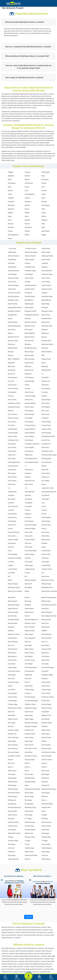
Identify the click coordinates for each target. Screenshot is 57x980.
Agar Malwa (46, 231)
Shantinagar (46, 793)
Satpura (11, 760)
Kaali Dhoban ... (13, 514)
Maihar (27, 235)
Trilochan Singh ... (14, 841)
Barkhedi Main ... (13, 322)
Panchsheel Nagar (31, 667)
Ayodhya (44, 293)
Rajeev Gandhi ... (13, 719)
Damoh (44, 183)
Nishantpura (12, 653)
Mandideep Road (47, 587)
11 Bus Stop (12, 248)
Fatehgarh (45, 418)
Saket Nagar (12, 741)
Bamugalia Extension (32, 315)
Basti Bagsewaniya (14, 326)
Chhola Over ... (46, 381)
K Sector (27, 510)
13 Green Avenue (30, 248)
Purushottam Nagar (31, 701)
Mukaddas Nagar (14, 605)
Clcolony (11, 396)
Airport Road (46, 260)
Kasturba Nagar (30, 529)
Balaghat (11, 176)
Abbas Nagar (46, 252)
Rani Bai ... (11, 726)
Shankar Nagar (13, 789)
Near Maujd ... (46, 627)
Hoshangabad (29, 194)
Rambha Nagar (47, 723)
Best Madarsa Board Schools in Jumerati (36, 969)
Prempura (28, 693)
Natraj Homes (46, 620)
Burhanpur (45, 179)
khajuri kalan (46, 540)
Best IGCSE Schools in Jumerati (36, 961)
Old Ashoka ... (46, 656)
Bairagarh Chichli (30, 311)
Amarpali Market (13, 271)
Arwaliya (28, 282)
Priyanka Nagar (30, 697)
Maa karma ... (46, 576)
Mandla (44, 202)
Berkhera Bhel (12, 348)
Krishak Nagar (13, 554)
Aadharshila (12, 252)
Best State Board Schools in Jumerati (28, 951)
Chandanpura (29, 377)
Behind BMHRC (30, 333)
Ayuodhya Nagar (47, 296)
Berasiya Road (46, 341)
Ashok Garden (46, 285)
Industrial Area (30, 481)
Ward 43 (27, 859)
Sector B (44, 763)
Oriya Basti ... (12, 664)
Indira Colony (12, 477)
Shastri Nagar (29, 796)
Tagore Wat (45, 830)
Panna (27, 209)
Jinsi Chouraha (13, 506)
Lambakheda (46, 565)
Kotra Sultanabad (31, 551)
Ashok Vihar (12, 289)
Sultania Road (13, 826)
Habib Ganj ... (29, 455)
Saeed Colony (29, 737)
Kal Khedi (28, 517)
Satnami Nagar (47, 756)
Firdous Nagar (46, 422)
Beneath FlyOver (13, 337)
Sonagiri (44, 815)
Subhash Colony (13, 822)
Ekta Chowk (45, 414)
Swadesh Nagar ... (31, 830)
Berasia (44, 337)
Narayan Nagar (13, 612)
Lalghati (11, 565)
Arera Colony (46, 278)
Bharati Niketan (47, 352)
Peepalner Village (47, 675)
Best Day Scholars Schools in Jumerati (37, 935)
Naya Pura (45, 623)
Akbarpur (45, 267)
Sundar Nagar (29, 826)
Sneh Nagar (29, 815)
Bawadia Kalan (30, 326)
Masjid (27, 591)
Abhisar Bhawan (30, 256)
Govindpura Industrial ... (33, 444)
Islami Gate (12, 484)
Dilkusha (11, 411)
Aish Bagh (11, 263)
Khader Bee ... (46, 536)
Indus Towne (12, 481)
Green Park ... (46, 447)
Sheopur (11, 224)
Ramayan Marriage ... (32, 723)
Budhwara (28, 374)
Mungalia (28, 605)
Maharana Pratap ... (48, 580)
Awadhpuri (28, 293)
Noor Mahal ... (29, 656)
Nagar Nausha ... (14, 609)
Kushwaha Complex (15, 558)
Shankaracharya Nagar (32, 789)
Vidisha (27, 231)
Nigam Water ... (30, 649)
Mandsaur (11, 205)
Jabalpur (11, 198)
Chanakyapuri (13, 377)
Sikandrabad (29, 811)
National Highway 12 (32, 620)
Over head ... (46, 664)
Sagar (10, 216)
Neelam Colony (30, 631)
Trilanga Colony (30, 837)
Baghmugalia (29, 304)
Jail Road (28, 495)
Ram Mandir (46, 719)
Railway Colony (47, 708)
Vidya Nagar (46, 852)
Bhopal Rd (11, 363)
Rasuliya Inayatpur (31, 726)
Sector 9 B (11, 763)
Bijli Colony (11, 366)
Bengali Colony (30, 337)
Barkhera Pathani (31, 322)
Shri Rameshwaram (14, 807)
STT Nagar (28, 819)
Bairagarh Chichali (14, 311)
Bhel (43, 355)
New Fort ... (29, 642)
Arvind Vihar (12, 282)
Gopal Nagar (29, 440)
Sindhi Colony (12, 815)
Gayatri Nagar (46, 433)
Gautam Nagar (13, 433)
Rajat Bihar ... (12, 715)
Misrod (27, 597)
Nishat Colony (29, 653)
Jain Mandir (45, 495)
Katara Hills (29, 532)
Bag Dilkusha (29, 300)
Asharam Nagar (13, 285)
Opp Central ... (46, 660)
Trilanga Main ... (47, 837)
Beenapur (45, 330)
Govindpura (12, 444)
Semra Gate (45, 771)
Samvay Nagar (13, 745)
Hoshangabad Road (31, 462)
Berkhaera (11, 344)
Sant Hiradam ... (47, 745)
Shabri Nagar (12, 778)
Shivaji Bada (12, 804)
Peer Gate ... (29, 679)
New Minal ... (29, 645)
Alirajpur (11, 172)
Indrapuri (28, 477)
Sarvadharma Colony (49, 752)
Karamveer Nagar (31, 525)
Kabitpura (28, 514)
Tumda (27, 844)
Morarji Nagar (12, 601)
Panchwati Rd (29, 671)
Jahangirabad (29, 492)
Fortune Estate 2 (30, 425)
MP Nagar (28, 601)
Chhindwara (29, 183)
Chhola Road (12, 385)
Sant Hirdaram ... (14, 749)
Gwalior (44, 191)
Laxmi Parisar (12, 569)
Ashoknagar (46, 172)
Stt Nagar (45, 819)
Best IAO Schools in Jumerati (11, 969)
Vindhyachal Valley (31, 855)
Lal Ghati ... (12, 562)
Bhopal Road (29, 363)
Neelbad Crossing (14, 634)
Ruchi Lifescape (13, 737)
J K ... (10, 488)
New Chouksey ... (47, 638)
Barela (10, 319)
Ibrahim (44, 466)
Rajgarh (11, 213)
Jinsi (43, 503)
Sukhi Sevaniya (46, 822)
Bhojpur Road (46, 359)
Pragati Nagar (46, 690)
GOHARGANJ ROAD (48, 436)
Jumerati (11, 510)
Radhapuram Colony (15, 708)
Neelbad (44, 631)
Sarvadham (29, 752)
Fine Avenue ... (13, 422)
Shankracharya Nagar (49, 789)
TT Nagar (45, 841)
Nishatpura (45, 653)
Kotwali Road (46, 551)
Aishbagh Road (30, 267)
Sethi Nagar (45, 774)
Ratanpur (45, 726)
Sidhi (43, 224)
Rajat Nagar (29, 715)
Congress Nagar (30, 396)
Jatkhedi (11, 503)
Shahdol (27, 220)
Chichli (27, 385)
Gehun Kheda (12, 436)
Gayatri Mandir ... (30, 433)
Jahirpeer (11, 495)
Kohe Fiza (28, 543)
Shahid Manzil (13, 782)
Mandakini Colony (14, 587)
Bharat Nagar (29, 352)
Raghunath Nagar (31, 708)
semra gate (12, 774)
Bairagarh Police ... (48, 311)
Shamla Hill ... (46, 785)
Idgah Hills (45, 470)
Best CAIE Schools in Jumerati (41, 967)
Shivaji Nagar (29, 804)
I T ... (26, 466)
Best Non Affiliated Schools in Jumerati (33, 972)
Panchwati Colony (14, 671)
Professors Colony (48, 697)
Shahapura (45, 778)
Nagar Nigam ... (30, 609)
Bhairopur (45, 348)
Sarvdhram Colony (31, 756)
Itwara (44, 484)
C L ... (43, 374)
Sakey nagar (29, 741)
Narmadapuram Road (49, 616)
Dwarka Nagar (30, 414)
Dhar (43, 187)
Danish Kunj (29, 400)
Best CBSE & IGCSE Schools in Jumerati (34, 956)
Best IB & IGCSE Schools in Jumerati (38, 959)
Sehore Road (12, 771)
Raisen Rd (11, 712)
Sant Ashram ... (30, 745)
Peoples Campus (13, 682)
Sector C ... (28, 767)
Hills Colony (12, 459)
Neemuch (11, 209)
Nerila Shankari (47, 634)
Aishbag (27, 263)
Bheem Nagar (29, 355)
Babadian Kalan (13, 300)
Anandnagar (29, 274)
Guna (27, 191)
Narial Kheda (12, 616)
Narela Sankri (29, 612)
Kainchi (44, 514)
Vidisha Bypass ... (47, 848)
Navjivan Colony (30, 623)
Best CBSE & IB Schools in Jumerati (28, 954)
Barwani (27, 176)
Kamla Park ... (13, 525)
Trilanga (11, 837)
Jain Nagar (28, 499)
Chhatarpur (12, 183)
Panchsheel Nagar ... (48, 667)
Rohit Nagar (46, 734)
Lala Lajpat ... (29, 562)
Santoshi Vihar (46, 749)
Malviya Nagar (46, 584)
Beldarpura (45, 333)
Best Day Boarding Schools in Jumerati (35, 930)
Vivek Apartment (13, 859)
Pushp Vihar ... (46, 701)
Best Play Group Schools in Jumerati (34, 927)
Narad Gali (45, 609)
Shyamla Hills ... (47, 807)
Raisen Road (29, 712)
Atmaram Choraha (14, 293)
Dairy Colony (12, 400)
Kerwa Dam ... (13, 536)
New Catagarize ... (31, 638)
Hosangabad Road (31, 459)
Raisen (44, 213)
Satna (27, 216)
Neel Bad (11, 631)
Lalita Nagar (29, 565)
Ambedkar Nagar (30, 271)
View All (29, 917)
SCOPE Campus (47, 760)
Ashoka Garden (47, 289)
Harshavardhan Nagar (49, 455)
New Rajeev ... (46, 645)
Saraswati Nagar (14, 752)
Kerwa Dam (45, 532)
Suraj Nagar (12, 830)
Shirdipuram (12, 800)
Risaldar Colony (30, 734)
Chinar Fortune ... (14, 389)
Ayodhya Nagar (30, 296)
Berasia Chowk (13, 341)
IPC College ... (46, 481)
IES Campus (12, 473)
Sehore (44, 216)
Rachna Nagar (46, 704)
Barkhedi (28, 319)
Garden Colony (46, 429)
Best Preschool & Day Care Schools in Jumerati (37, 932)
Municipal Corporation (49, 605)
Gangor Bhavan (30, 429)
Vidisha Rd (11, 852)
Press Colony (46, 693)
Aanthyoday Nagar (31, 252)
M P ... (10, 576)
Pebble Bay (28, 675)
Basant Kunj (46, 322)
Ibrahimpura (29, 470)
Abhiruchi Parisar (14, 256)
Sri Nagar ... (12, 819)
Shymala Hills (12, 811)
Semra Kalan (29, 774)
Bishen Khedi (29, 370)
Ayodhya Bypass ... (14, 296)
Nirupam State (46, 649)
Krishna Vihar (46, 554)
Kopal (43, 547)
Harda (10, 194)
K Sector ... (45, 510)
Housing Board (46, 462)
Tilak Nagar (45, 833)
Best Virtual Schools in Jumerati (12, 935)
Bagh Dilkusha (46, 300)
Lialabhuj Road (30, 569)
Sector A (27, 763)
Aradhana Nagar (47, 274)
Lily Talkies (11, 573)
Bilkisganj (45, 366)
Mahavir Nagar (13, 584)
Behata (10, 333)
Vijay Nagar (12, 855)
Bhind (10, 179)
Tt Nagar (28, 841)
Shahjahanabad (30, 782)
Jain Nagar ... (46, 499)
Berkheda (28, 344)
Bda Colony (12, 330)
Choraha (28, 389)
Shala (27, 785)
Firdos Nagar (29, 422)
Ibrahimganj (12, 470)
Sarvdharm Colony (14, 756)
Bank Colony (46, 315)
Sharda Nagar (13, 796)
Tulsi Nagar (12, 844)
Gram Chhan (12, 447)
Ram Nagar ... (12, 723)
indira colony (46, 473)
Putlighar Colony (30, 704)
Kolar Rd (11, 547)
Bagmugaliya (29, 307)
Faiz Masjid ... (29, 418)
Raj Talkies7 (45, 712)
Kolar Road (28, 547)
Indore (44, 194)
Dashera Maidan (30, 403)
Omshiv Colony (30, 660)
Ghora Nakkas (29, 436)
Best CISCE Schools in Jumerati (19, 967)
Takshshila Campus (14, 833)
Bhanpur (11, 352)
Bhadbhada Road (31, 348)
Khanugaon (12, 543)
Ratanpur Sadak (13, 730)
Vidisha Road (29, 852)
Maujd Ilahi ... (12, 597)
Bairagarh (45, 307)
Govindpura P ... (47, 444)
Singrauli (11, 227)
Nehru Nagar (29, 634)
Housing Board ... (14, 466)
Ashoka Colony (30, 289)
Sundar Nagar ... (47, 826)
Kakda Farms (12, 517)
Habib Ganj (12, 455)
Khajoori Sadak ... (31, 540)
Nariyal (27, 616)
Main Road (28, 584)
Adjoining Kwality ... (48, 256)
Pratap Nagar (12, 693)
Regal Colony (46, 730)
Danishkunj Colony (14, 403)
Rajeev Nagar (29, 719)
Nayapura (11, 627)
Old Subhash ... (13, 660)
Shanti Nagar (29, 793)
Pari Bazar (45, 671)
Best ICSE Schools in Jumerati (33, 948)
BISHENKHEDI (46, 370)
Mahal (10, 580)
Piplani (10, 686)
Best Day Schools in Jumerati (11, 927)
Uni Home (11, 848)
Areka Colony (29, 278)
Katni (43, 198)
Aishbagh (45, 263)
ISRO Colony (29, 484)
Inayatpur (28, 473)
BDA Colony (29, 330)
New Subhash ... (13, 649)
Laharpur (28, 558)
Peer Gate (11, 679)
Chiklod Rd (45, 385)
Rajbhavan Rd (46, 715)
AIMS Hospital (29, 260)
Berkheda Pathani (47, 344)
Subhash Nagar (30, 822)
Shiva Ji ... (45, 800)
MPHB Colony (46, 601)
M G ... (44, 573)
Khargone (28, 202)
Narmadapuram (13, 235)
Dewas (27, 187)
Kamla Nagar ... (47, 521)
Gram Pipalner (29, 447)
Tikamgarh (28, 227)
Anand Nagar (12, 274)
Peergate (45, 679)
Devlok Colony (29, 407)
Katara (44, 529)
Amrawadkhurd (47, 271)
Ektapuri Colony (13, 418)
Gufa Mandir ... (13, 451)
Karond (10, 529)
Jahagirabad (12, 492)
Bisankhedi (12, 370)
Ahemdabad (12, 260)
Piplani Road (46, 686)
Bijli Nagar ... (29, 366)
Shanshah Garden (14, 793)
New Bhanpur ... (13, 638)
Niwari (10, 238)
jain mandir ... (12, 499)
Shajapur (45, 220)
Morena (27, 205)
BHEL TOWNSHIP (14, 359)
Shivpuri (27, 224)
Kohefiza (44, 543)
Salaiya (44, 741)
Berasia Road (29, 341)
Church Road (29, 392)
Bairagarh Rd (12, 315)
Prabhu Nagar (29, 690)
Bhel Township (30, 359)
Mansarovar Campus (15, 591)
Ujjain (43, 227)
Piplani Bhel (29, 686)
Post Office (12, 690)
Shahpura (45, 782)
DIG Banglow (46, 407)
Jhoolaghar (29, 503)
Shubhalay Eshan (30, 807)
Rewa (43, 209)
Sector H (44, 767)
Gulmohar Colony (47, 451)
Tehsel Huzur (29, 833)
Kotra (10, 551)
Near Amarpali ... (30, 627)
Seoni (10, 220)
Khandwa (11, 202)
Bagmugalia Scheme (15, 307)
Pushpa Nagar (13, 704)
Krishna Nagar (30, 554)
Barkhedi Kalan (47, 319)
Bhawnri (11, 355)
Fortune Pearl (46, 425)
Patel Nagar (12, 675)
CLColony (45, 392)
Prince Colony (12, 697)
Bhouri (44, 363)
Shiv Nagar (28, 800)
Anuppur (28, 172)
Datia (10, 187)
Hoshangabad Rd (14, 462)
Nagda (44, 235)
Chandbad (45, 377)
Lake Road (45, 558)
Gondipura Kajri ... (14, 440)
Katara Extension (14, 532)
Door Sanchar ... (13, 414)
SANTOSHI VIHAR (31, 749)
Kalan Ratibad (46, 517)
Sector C (11, 767)
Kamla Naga (12, 521)
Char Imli (11, 381)
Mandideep (28, 587)
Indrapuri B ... (46, 477)
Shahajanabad (30, 778)
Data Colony (46, 403)
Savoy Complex (30, 760)
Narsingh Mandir (13, 620)
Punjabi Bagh (12, 701)
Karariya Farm (46, 525)
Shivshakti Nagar (47, 804)
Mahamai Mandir (30, 580)
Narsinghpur (46, 205)
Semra (27, 771)
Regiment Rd (12, 734)
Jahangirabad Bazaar (49, 492)
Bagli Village (46, 304)
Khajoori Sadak (13, 540)
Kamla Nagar (29, 521)
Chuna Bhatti (46, 389)
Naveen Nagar (13, 623)
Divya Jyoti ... (46, 411)
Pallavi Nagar (12, 667)
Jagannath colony (48, 488)
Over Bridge (29, 664)
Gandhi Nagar (13, 429)
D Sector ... (45, 396)
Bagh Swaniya (13, 304)
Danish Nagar (46, 400)
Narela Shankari (47, 612)
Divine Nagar (29, 411)
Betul (43, 176)
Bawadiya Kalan (47, 326)
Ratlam (27, 213)
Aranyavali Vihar (13, 278)
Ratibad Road (29, 730)
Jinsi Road (28, 506)
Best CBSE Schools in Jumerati (12, 948)
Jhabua (27, 198)
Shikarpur (45, 796)
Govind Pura (46, 440)
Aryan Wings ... (46, 282)
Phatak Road (46, 682)
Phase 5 (27, 682)
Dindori (10, 191)
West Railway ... (47, 859)
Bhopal (27, 179)
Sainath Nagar (46, 737)
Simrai (44, 811)
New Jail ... (12, 645)
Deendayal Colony (14, 407)
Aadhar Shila (46, 248)
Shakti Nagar (12, 785)
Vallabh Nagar (29, 848)
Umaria (10, 231)
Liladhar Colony (47, 569)
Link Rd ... (28, 573)
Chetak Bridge (29, 381)
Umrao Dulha (46, 844)
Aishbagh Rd (12, 267)
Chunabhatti (12, 392)
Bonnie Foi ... (12, 374)
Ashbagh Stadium (31, 285)
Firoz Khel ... (12, 425)
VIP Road (45, 855)
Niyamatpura (12, 656)
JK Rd (43, 506)
